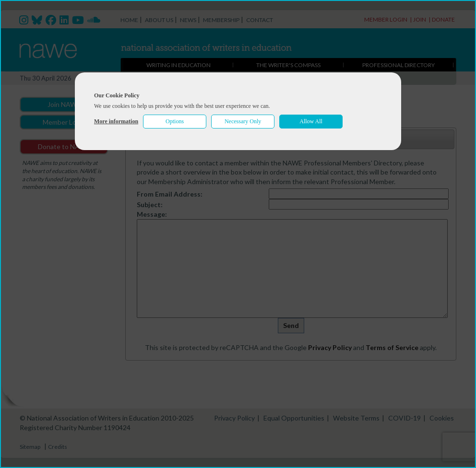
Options (175, 121)
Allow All (311, 121)
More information (116, 121)
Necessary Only (243, 121)
